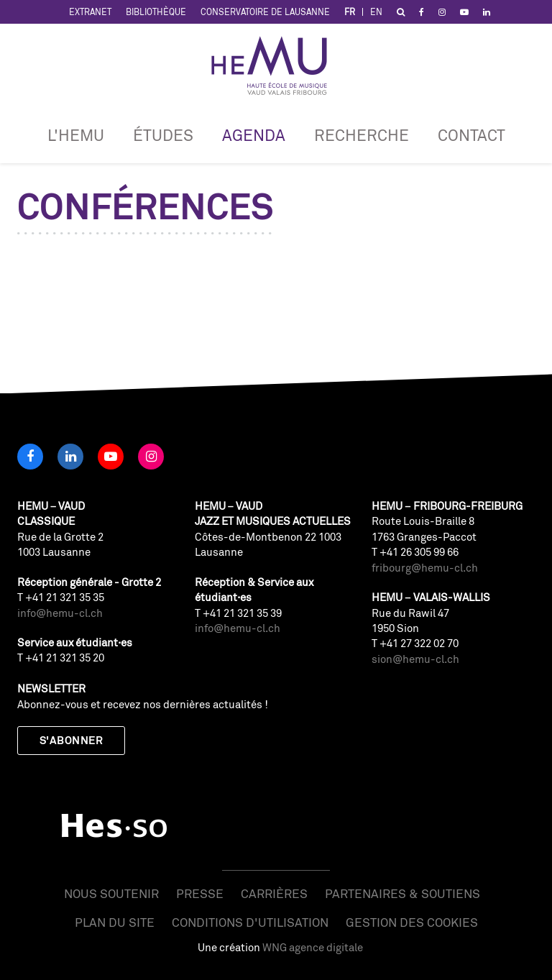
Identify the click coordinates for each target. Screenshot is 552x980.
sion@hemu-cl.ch (415, 659)
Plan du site (115, 922)
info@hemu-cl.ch (60, 613)
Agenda (254, 135)
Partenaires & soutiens (402, 893)
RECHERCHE (362, 135)
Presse (200, 893)
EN (376, 12)
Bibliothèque (156, 12)
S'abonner (71, 740)
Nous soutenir (111, 893)
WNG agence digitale (313, 947)
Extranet (90, 12)
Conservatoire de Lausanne (265, 12)
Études (163, 135)
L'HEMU (76, 135)
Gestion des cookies (412, 922)
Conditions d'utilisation (250, 922)
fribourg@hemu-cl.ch (425, 568)
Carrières (274, 893)
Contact (471, 135)
